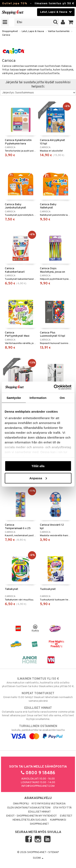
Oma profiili (21, 804)
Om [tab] (62, 398)
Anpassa (38, 478)
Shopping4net (10, 31)
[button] (71, 22)
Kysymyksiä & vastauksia (49, 804)
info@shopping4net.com (38, 786)
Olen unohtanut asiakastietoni (29, 808)
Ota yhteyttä (62, 808)
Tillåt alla (38, 466)
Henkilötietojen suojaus (30, 820)
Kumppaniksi (58, 820)
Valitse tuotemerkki (59, 31)
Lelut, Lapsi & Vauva (33, 31)
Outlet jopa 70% (15, 4)
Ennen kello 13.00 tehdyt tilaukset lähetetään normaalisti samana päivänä (38, 697)
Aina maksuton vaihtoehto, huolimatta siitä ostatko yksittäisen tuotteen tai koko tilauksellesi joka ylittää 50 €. (38, 682)
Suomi (38, 858)
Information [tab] (38, 398)
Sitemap (54, 852)
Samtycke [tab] (14, 398)
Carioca (6, 35)
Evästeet (66, 816)
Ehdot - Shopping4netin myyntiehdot (32, 816)
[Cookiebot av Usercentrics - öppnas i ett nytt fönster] (54, 387)
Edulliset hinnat (39, 812)
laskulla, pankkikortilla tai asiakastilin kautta (38, 731)
